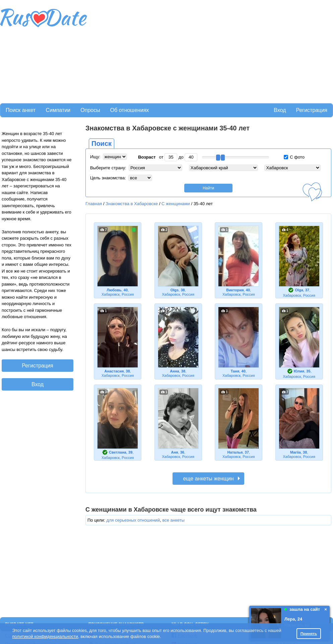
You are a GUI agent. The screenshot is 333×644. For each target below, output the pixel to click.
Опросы (90, 110)
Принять (309, 633)
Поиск (102, 143)
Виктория (235, 290)
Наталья (235, 452)
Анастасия (114, 371)
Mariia (295, 452)
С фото (294, 157)
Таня (235, 371)
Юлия (299, 371)
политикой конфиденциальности (45, 636)
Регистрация (312, 110)
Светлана (118, 452)
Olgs (175, 290)
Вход (280, 110)
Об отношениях (130, 110)
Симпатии (58, 110)
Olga (299, 290)
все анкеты (173, 520)
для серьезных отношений (133, 520)
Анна (174, 371)
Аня (174, 452)
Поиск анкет (21, 110)
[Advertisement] (158, 51)
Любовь (114, 290)
